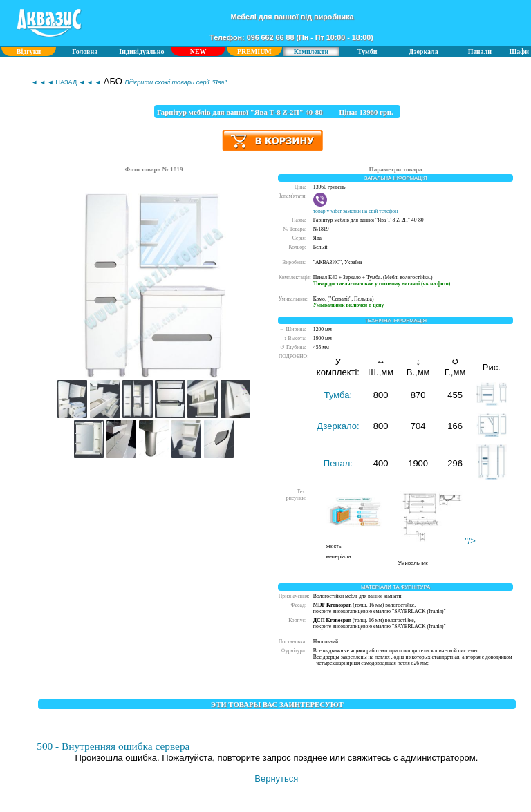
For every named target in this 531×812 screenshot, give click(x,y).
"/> (438, 541)
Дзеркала (423, 51)
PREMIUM (254, 51)
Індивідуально (141, 51)
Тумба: (338, 395)
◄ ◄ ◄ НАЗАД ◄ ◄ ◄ (66, 82)
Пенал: (338, 463)
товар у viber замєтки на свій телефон (356, 208)
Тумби (367, 51)
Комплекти (311, 51)
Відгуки (29, 51)
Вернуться (276, 778)
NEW (198, 51)
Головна (85, 51)
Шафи (519, 51)
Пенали (480, 51)
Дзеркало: (338, 426)
